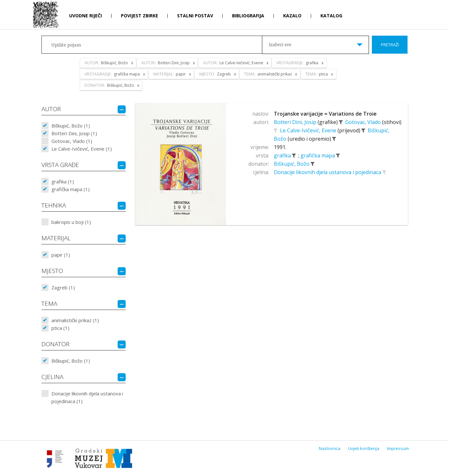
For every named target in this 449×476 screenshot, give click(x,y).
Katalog (331, 16)
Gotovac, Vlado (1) (72, 141)
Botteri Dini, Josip (296, 122)
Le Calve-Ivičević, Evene (309, 130)
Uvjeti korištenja (364, 448)
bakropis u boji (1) (71, 222)
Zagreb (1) (63, 287)
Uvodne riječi (85, 16)
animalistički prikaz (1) (75, 320)
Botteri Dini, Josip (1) (74, 133)
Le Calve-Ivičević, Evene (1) (82, 149)
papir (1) (61, 255)
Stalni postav (195, 16)
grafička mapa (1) (71, 189)
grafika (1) (63, 181)
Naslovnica (330, 448)
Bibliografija (248, 16)
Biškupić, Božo (292, 164)
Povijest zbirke (139, 16)
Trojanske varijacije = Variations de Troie (325, 114)
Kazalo (292, 16)
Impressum (398, 448)
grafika (283, 155)
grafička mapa (318, 155)
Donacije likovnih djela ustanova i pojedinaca (328, 172)
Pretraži (390, 45)
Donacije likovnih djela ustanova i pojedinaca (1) (87, 397)
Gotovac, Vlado (364, 122)
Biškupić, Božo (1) (71, 126)
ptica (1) (60, 328)
